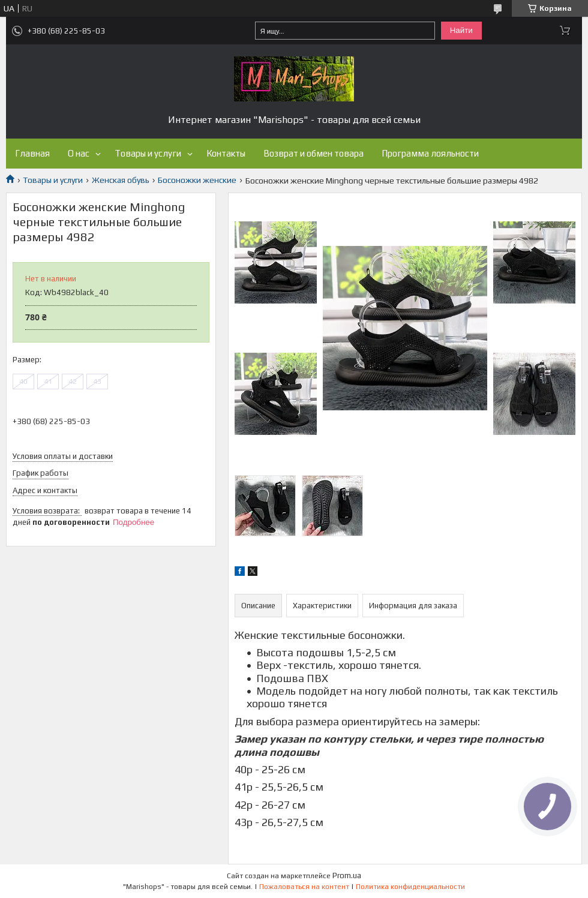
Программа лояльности (430, 153)
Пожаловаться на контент (304, 887)
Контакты (226, 153)
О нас (79, 153)
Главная (32, 153)
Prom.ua (347, 876)
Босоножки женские (197, 180)
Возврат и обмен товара (313, 153)
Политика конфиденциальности (410, 887)
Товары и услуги (148, 153)
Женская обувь (121, 180)
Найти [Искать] (461, 30)
